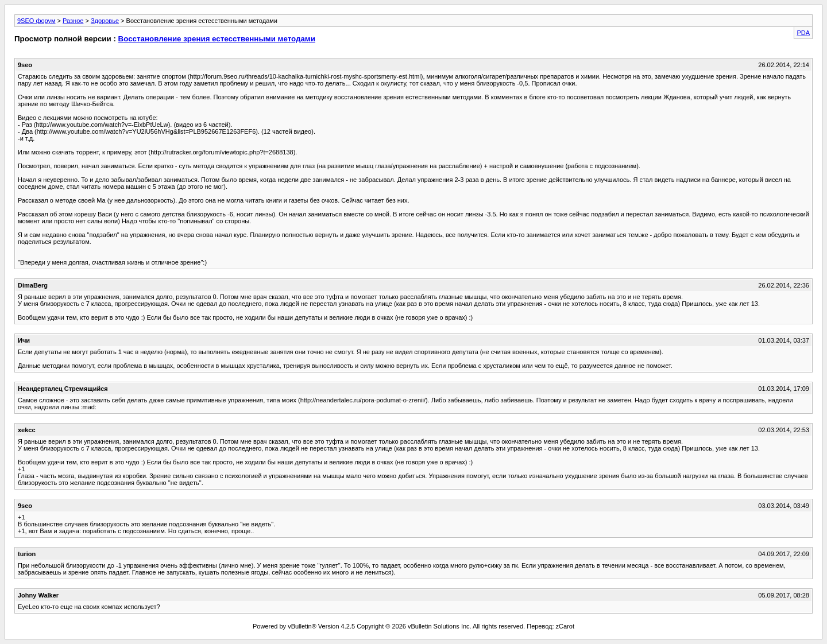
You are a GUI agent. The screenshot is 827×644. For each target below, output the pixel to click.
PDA (803, 33)
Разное (73, 21)
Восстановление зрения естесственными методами (217, 39)
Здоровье (105, 21)
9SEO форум (36, 21)
